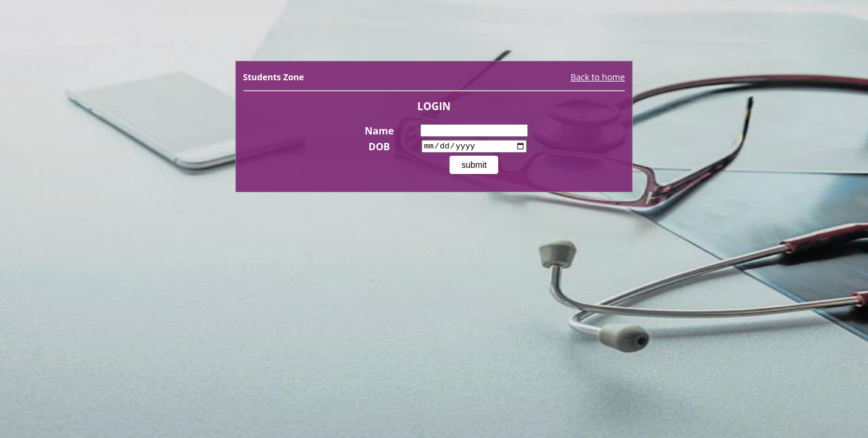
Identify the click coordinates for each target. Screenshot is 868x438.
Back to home (598, 77)
